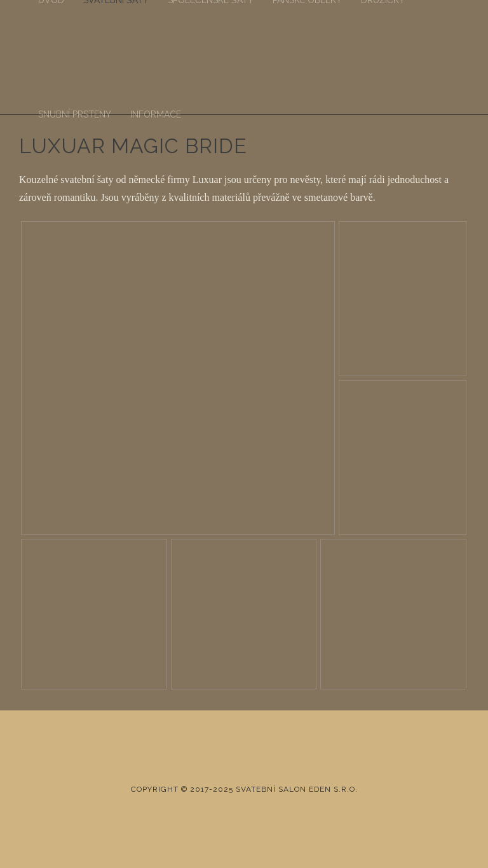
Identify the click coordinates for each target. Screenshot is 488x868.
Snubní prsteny (75, 114)
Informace (156, 114)
